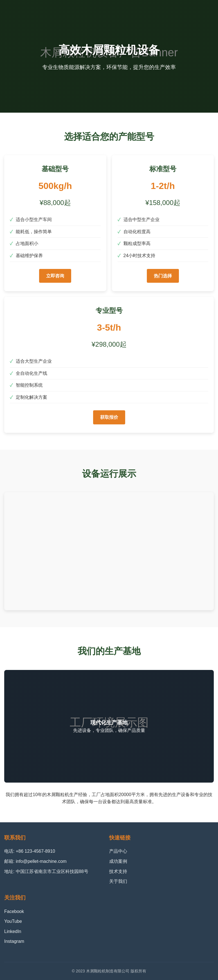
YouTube (13, 921)
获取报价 (109, 417)
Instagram (14, 941)
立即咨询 (55, 276)
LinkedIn (13, 931)
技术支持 (118, 871)
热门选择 (163, 276)
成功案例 (118, 861)
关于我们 (118, 881)
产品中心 (118, 851)
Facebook (14, 911)
